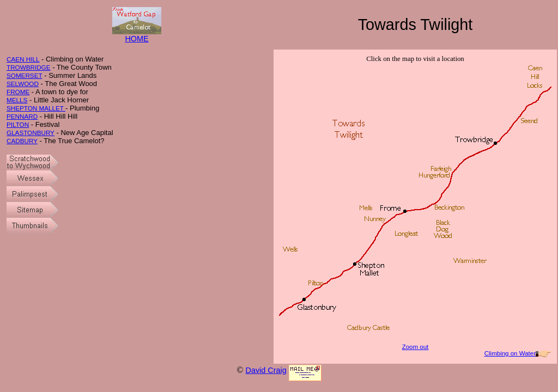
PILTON (18, 124)
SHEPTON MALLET (36, 108)
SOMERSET (25, 75)
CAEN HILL (23, 59)
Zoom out (416, 347)
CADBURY (22, 141)
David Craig (266, 370)
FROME (18, 92)
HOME (137, 35)
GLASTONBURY (31, 133)
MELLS (17, 100)
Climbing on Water (510, 353)
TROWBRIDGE (29, 67)
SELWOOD (23, 84)
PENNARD (22, 116)
